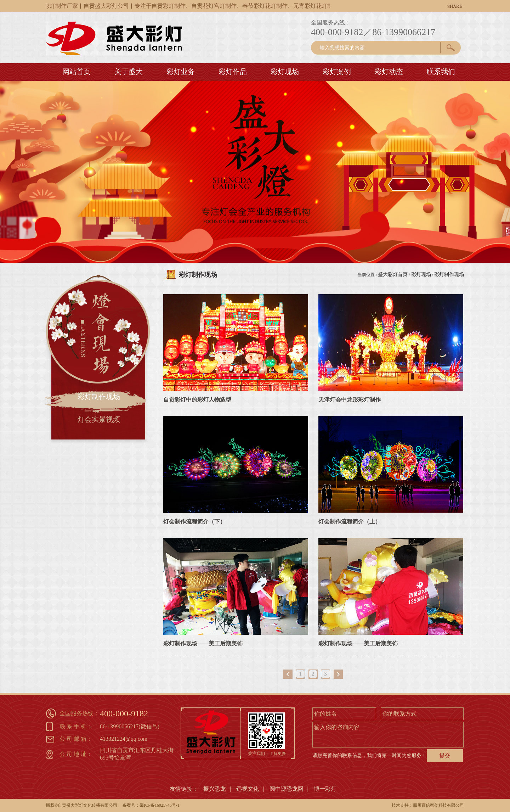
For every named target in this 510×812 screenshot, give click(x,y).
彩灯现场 (421, 275)
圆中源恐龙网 (287, 789)
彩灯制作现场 (449, 275)
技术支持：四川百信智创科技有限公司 (428, 805)
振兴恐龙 (215, 789)
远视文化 (248, 789)
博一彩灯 (325, 789)
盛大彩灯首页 (393, 275)
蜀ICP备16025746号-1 (160, 805)
